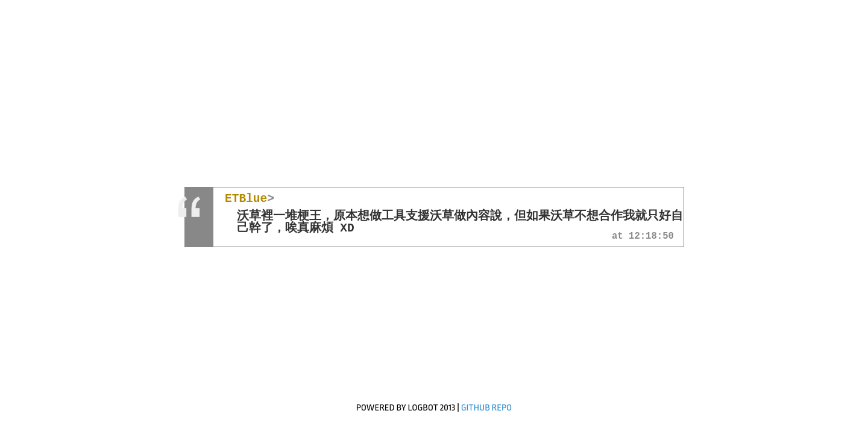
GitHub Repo (487, 408)
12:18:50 (651, 237)
